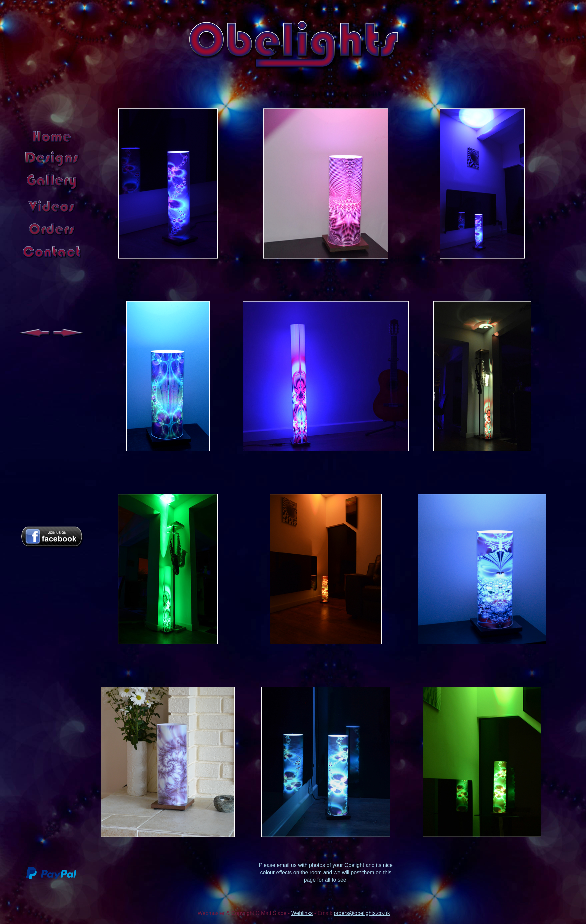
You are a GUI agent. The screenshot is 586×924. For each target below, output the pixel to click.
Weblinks (302, 913)
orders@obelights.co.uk (362, 913)
